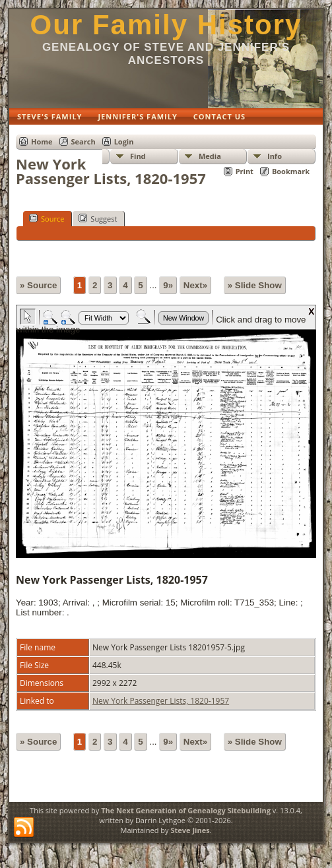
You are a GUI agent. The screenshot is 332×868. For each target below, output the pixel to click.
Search (83, 141)
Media (210, 156)
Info (275, 156)
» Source (38, 285)
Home (42, 141)
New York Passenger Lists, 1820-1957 (161, 701)
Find (138, 156)
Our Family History (166, 25)
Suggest (98, 218)
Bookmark (291, 171)
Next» (195, 285)
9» (168, 285)
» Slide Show (255, 285)
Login (124, 141)
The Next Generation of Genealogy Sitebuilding (186, 810)
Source (47, 218)
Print (245, 171)
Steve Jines (190, 830)
